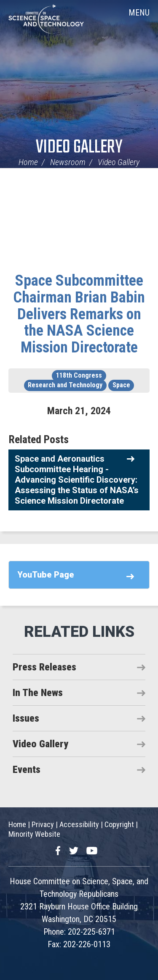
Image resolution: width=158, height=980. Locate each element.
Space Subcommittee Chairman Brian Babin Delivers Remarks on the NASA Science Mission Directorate (79, 314)
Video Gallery (79, 148)
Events (27, 770)
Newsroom (68, 162)
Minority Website (34, 834)
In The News (38, 693)
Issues (26, 718)
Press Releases (44, 667)
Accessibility (79, 824)
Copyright (119, 824)
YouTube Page (46, 575)
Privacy (43, 824)
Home (28, 162)
